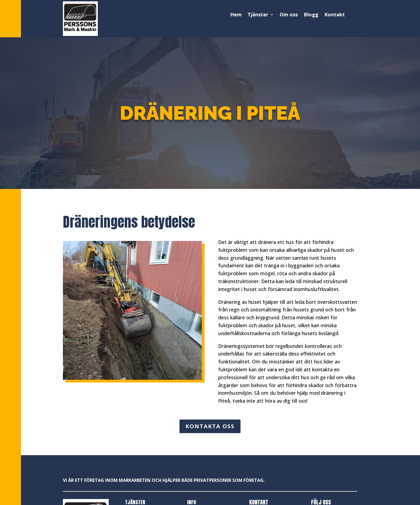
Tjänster (258, 15)
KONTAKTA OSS (210, 426)
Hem (236, 15)
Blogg (311, 15)
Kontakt (335, 15)
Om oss (289, 15)
